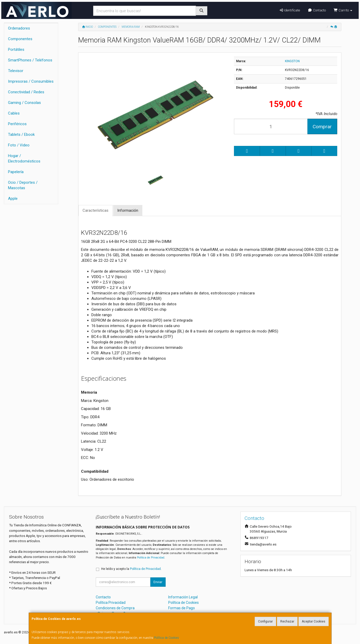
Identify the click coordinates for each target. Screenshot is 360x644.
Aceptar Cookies (314, 621)
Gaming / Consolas (24, 103)
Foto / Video (19, 145)
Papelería (16, 172)
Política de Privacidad (151, 558)
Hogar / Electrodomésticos (24, 158)
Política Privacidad (111, 603)
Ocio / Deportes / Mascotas (23, 185)
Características (95, 210)
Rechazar (287, 621)
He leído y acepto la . (131, 569)
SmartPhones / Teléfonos (30, 60)
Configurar (265, 621)
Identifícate (289, 10)
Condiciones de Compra (115, 608)
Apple (13, 199)
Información (128, 210)
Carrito (343, 10)
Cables (14, 113)
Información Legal (183, 597)
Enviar (158, 582)
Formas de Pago (182, 608)
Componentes (20, 39)
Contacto (317, 10)
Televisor (16, 71)
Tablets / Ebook (21, 135)
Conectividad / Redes (26, 92)
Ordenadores (19, 28)
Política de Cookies (167, 638)
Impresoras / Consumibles (31, 81)
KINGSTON (292, 61)
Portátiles (16, 49)
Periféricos (17, 124)
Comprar (322, 127)
